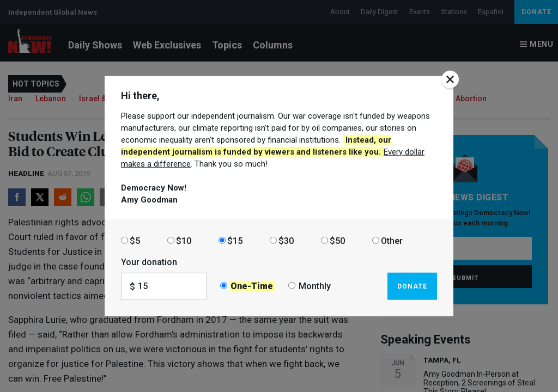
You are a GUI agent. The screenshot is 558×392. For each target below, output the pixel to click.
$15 (235, 240)
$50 (337, 240)
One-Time (252, 286)
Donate (412, 286)
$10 (184, 240)
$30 (286, 240)
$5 (135, 240)
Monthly (315, 286)
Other (392, 240)
